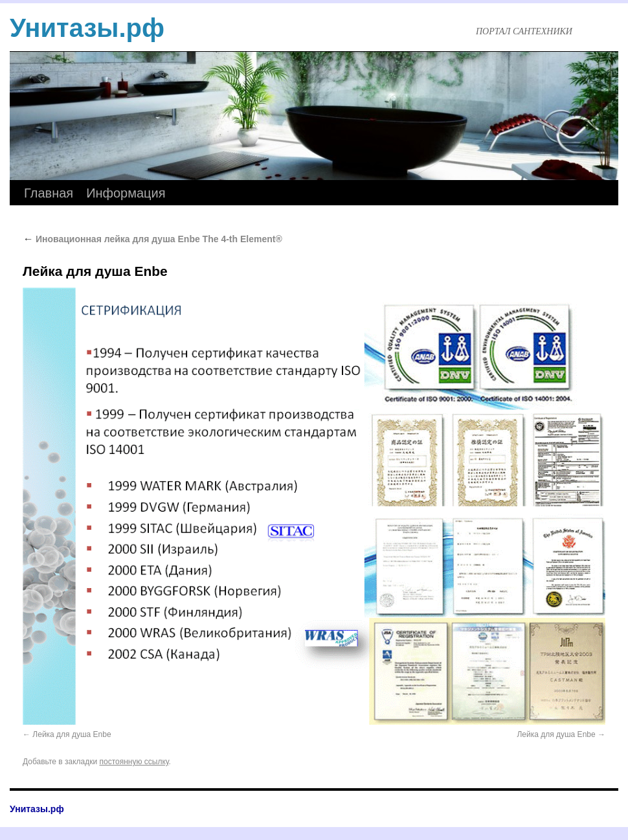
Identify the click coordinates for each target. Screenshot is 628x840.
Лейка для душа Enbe (72, 734)
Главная (49, 193)
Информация (126, 193)
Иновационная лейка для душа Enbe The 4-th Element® (152, 239)
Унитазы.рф (87, 28)
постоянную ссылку (134, 762)
